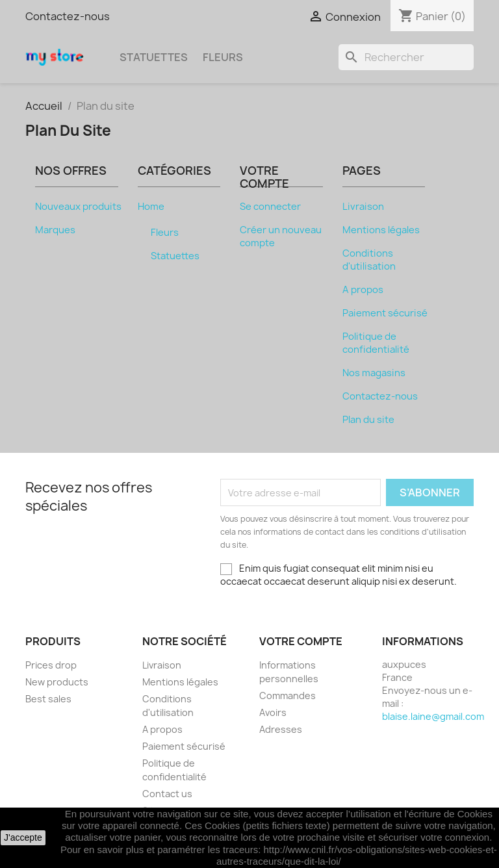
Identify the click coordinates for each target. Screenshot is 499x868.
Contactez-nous (68, 16)
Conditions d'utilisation (369, 260)
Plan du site (368, 420)
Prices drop (51, 665)
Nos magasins (374, 373)
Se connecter (270, 207)
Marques (55, 230)
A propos (363, 290)
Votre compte (301, 641)
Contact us (167, 794)
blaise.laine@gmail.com (433, 716)
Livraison (363, 207)
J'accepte (23, 837)
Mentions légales (381, 230)
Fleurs (223, 57)
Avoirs (273, 712)
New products (57, 682)
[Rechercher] (406, 57)
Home (151, 207)
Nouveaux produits (78, 207)
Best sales (48, 699)
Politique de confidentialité (376, 343)
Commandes (288, 696)
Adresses (281, 729)
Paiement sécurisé (385, 313)
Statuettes (154, 57)
